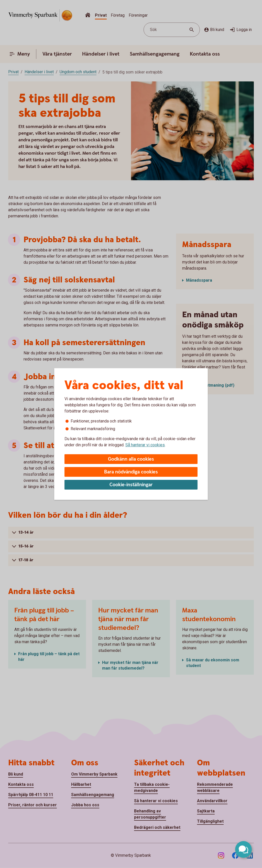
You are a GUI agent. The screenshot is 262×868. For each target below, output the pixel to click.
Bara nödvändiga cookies (131, 472)
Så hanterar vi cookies (145, 445)
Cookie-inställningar (131, 485)
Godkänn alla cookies (131, 459)
